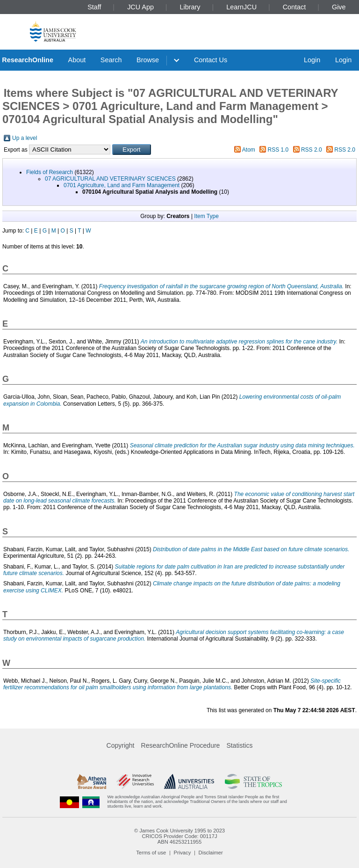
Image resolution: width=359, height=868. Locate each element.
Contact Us (211, 60)
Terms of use (151, 853)
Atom (249, 150)
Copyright (121, 745)
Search (111, 60)
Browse (148, 60)
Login (312, 60)
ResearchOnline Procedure (181, 745)
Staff (94, 7)
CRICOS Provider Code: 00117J (179, 836)
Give (339, 7)
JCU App (140, 7)
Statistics (239, 745)
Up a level (25, 138)
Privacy (183, 853)
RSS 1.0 (278, 150)
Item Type (206, 216)
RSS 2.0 (312, 150)
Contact (294, 7)
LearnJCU (241, 7)
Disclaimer (211, 853)
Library (190, 7)
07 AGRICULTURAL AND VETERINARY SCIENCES (110, 179)
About (77, 60)
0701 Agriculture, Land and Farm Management (122, 185)
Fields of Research (50, 172)
